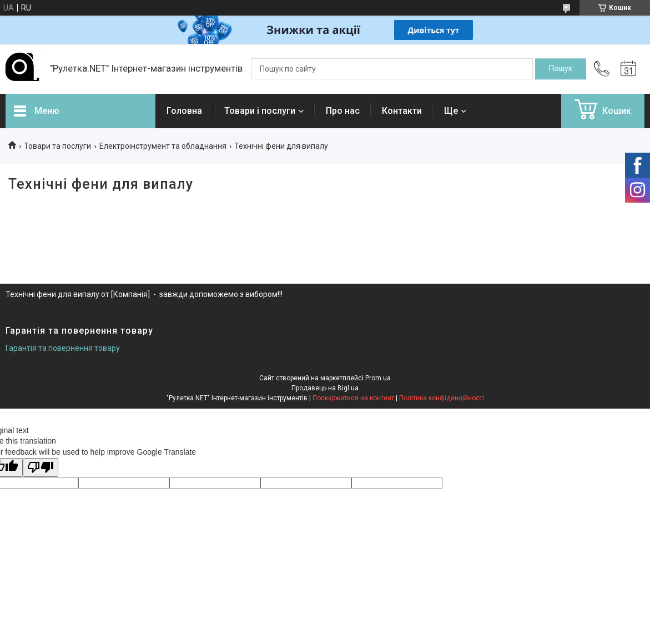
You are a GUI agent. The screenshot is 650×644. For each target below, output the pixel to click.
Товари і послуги (260, 111)
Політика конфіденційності (442, 398)
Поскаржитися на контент (353, 398)
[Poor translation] (41, 468)
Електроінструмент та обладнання (163, 146)
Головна (184, 111)
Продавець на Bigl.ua (325, 388)
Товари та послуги (57, 146)
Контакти (402, 111)
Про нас (343, 111)
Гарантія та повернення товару (63, 348)
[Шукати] (561, 69)
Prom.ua (378, 378)
